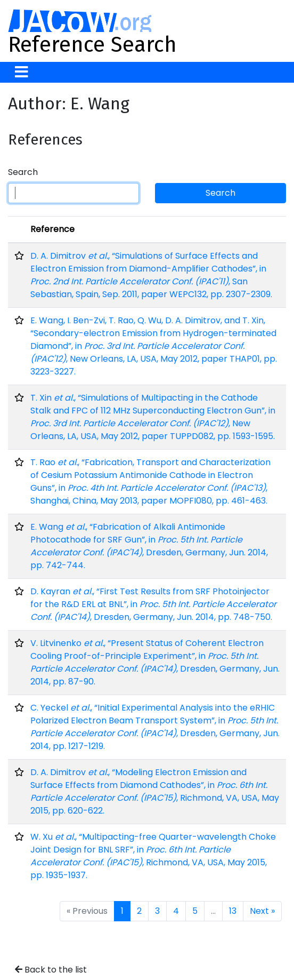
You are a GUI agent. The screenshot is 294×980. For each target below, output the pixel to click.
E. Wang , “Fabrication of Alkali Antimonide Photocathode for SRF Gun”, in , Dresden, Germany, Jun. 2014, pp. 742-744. (149, 546)
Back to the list (51, 970)
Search (23, 172)
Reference (52, 229)
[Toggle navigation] (22, 72)
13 (233, 911)
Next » (262, 911)
